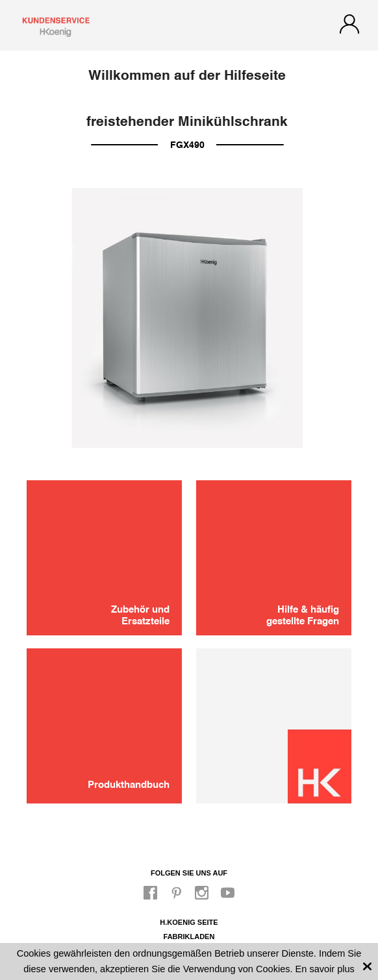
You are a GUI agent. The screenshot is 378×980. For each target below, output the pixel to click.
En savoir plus (325, 969)
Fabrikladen (189, 937)
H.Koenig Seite (189, 922)
